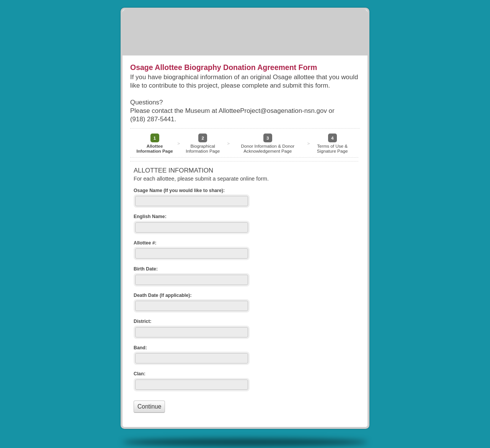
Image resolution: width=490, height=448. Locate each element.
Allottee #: (145, 243)
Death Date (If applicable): (163, 295)
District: (143, 321)
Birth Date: (146, 269)
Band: (140, 348)
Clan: (140, 374)
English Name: (150, 217)
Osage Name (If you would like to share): (179, 191)
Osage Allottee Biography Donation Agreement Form (245, 33)
